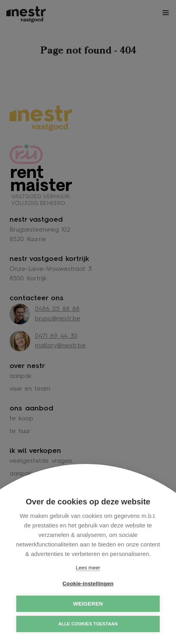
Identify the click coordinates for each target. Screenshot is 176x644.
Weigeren (88, 604)
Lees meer (88, 568)
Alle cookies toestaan (88, 624)
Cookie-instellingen (88, 584)
